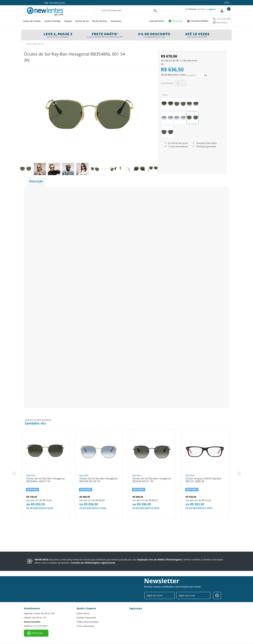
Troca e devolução (85, 626)
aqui (211, 9)
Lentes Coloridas (53, 21)
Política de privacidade (87, 622)
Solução (68, 21)
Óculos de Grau (100, 21)
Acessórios (116, 21)
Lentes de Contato (32, 21)
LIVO (227, 2)
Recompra (220, 22)
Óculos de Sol (82, 21)
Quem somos (83, 613)
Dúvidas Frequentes (86, 618)
